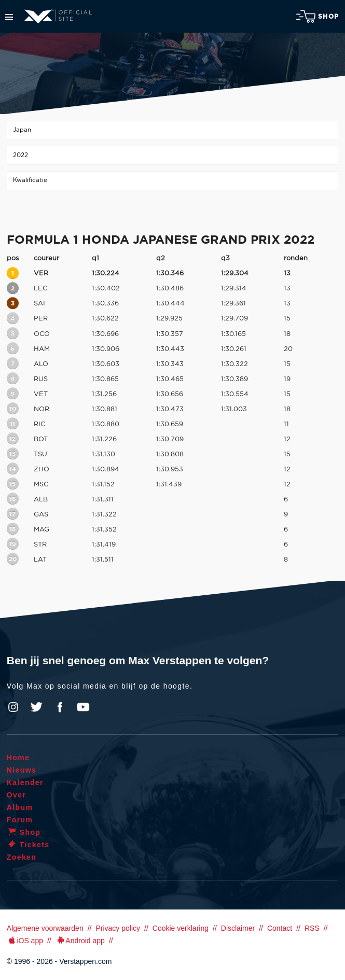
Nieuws (22, 770)
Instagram (13, 707)
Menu (9, 17)
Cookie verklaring (181, 928)
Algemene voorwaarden (45, 928)
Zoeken (22, 857)
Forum (20, 820)
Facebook (60, 707)
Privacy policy (118, 928)
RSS (312, 928)
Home (18, 758)
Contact (280, 928)
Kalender (25, 782)
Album (20, 807)
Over (17, 795)
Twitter (37, 707)
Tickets (28, 845)
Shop (318, 16)
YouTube (83, 707)
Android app (80, 941)
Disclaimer (238, 928)
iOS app (25, 941)
